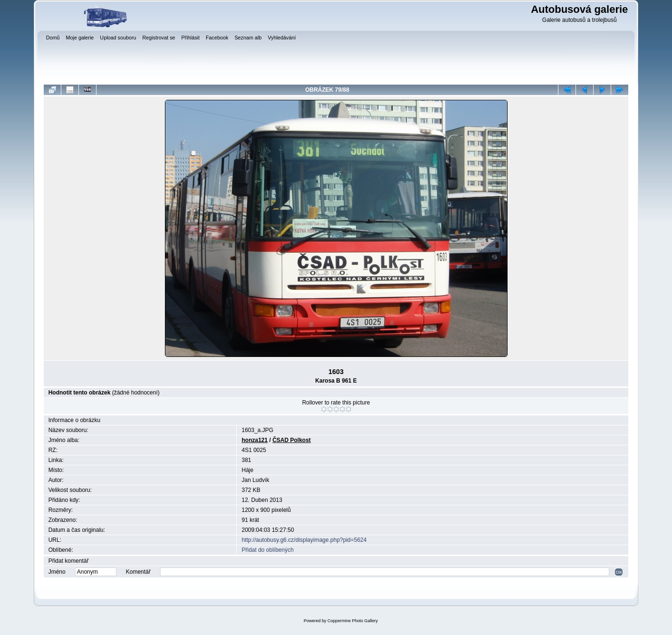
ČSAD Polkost (292, 440)
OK (619, 572)
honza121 (254, 440)
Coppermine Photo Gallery (353, 621)
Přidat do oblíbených (267, 550)
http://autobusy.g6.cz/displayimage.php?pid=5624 (304, 540)
